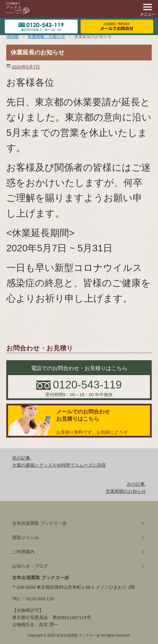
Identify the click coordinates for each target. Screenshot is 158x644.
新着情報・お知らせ (46, 37)
